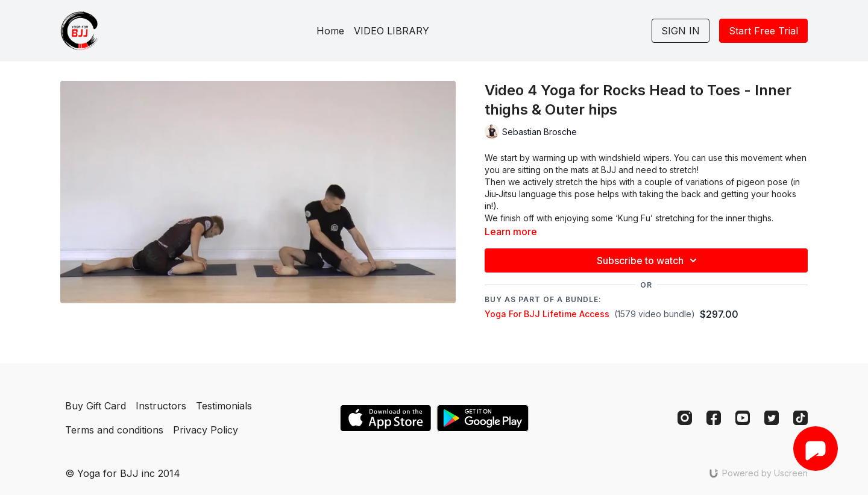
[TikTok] (800, 418)
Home (330, 31)
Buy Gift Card (96, 406)
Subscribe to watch (649, 260)
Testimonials (224, 406)
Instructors (161, 406)
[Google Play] (483, 418)
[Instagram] (685, 418)
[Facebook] (714, 418)
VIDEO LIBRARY (392, 31)
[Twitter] (772, 418)
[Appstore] (385, 418)
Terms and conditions (114, 430)
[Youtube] (743, 418)
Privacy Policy (206, 430)
